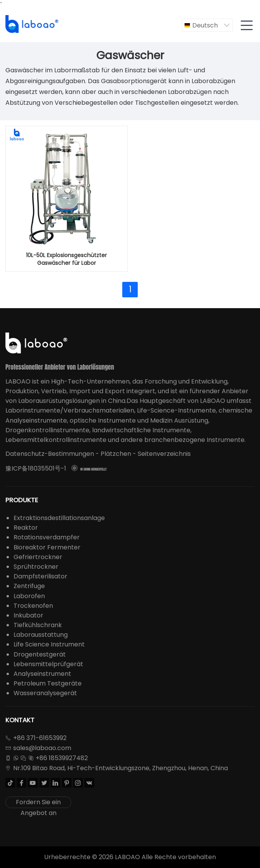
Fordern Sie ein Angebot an (38, 803)
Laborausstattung (41, 635)
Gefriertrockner (38, 557)
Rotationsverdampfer (47, 537)
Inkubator (28, 615)
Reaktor (26, 528)
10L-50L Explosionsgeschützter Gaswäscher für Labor (66, 259)
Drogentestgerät (40, 654)
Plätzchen (116, 454)
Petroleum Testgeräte (48, 683)
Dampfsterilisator (40, 576)
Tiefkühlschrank (38, 625)
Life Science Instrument (49, 644)
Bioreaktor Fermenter (47, 547)
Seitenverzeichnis (164, 454)
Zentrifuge (29, 586)
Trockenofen (33, 606)
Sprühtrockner (36, 567)
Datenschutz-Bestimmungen (50, 454)
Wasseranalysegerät (45, 693)
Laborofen (29, 596)
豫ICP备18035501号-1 (36, 468)
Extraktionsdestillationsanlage (59, 518)
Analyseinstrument (42, 674)
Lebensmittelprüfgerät (48, 664)
